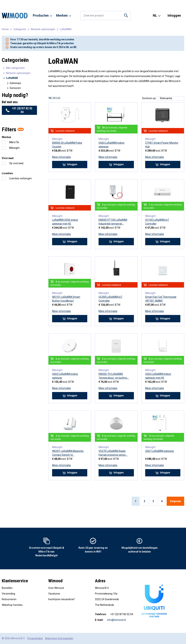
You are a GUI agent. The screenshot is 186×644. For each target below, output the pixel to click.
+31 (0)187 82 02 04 (17, 10)
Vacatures (89, 3)
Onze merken (38, 3)
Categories (20, 29)
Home (5, 3)
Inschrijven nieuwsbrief (61, 599)
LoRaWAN (66, 29)
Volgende (175, 501)
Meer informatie (61, 157)
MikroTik (14, 142)
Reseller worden (58, 3)
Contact (117, 3)
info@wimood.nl (117, 620)
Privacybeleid (35, 638)
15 (50, 98)
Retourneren (9, 599)
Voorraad (8, 158)
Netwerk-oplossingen (43, 29)
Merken (6, 137)
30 (54, 98)
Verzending (8, 594)
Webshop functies (12, 605)
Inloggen (174, 15)
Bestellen (7, 588)
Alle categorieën (14, 68)
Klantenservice (15, 581)
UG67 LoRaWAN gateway (160, 451)
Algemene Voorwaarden (59, 638)
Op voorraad (16, 163)
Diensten (75, 3)
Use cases (103, 3)
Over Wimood (19, 3)
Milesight (14, 148)
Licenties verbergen (20, 178)
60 (59, 98)
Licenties (7, 173)
